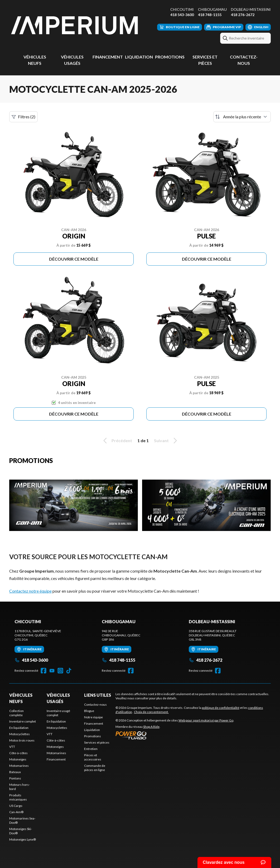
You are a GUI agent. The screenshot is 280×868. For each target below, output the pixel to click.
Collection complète (16, 713)
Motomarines (19, 766)
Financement (108, 57)
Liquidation (139, 57)
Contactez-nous (95, 704)
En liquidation (19, 728)
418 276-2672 (243, 15)
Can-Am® (16, 812)
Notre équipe (93, 717)
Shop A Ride (151, 727)
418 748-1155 (210, 15)
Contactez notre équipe (30, 591)
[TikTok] (69, 671)
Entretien (91, 749)
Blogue (89, 711)
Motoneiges (18, 759)
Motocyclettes (20, 734)
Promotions (170, 57)
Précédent (117, 441)
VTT (12, 747)
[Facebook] (44, 671)
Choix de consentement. (151, 712)
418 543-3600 (182, 15)
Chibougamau (212, 9)
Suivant (166, 441)
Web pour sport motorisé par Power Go (206, 720)
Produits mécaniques (18, 797)
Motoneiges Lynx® (23, 839)
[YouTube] (52, 671)
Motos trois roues (22, 740)
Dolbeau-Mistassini (251, 9)
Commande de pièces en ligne (95, 768)
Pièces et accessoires (93, 757)
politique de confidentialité (221, 708)
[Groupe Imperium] (75, 25)
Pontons (15, 778)
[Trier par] (242, 117)
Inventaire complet (23, 721)
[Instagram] (60, 671)
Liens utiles (98, 695)
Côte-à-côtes (18, 753)
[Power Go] (175, 735)
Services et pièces (97, 742)
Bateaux (15, 772)
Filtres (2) (23, 117)
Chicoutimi (182, 9)
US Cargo (16, 806)
